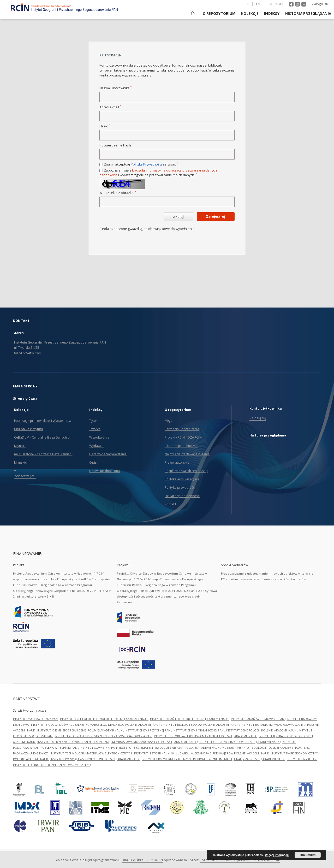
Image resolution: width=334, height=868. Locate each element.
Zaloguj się (320, 4)
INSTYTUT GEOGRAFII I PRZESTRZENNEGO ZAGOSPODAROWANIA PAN (103, 736)
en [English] (258, 4)
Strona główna (25, 398)
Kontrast (277, 4)
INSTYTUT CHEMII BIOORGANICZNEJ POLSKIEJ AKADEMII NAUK (80, 730)
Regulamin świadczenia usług (186, 471)
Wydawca (96, 446)
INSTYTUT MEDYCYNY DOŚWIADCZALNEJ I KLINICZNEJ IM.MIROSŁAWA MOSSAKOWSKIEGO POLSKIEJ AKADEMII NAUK (117, 742)
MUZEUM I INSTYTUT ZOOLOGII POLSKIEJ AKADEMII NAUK (262, 748)
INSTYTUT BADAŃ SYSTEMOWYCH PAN (258, 719)
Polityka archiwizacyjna (182, 479)
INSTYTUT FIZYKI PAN (302, 759)
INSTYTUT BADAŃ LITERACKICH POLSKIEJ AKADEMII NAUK (190, 719)
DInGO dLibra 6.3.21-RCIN (142, 860)
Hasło (105, 126)
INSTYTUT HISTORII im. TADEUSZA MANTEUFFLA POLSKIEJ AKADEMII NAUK (205, 736)
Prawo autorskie (177, 462)
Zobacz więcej (25, 476)
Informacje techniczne (181, 446)
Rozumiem (308, 855)
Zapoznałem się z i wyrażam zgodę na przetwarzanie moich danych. (158, 173)
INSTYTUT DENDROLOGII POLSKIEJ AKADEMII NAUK (261, 730)
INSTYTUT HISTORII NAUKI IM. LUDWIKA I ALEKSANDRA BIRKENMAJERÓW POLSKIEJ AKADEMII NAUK (202, 753)
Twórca (95, 429)
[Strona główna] (192, 14)
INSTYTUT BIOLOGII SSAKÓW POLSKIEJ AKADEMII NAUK (201, 725)
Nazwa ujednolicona (105, 471)
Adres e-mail (110, 107)
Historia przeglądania (308, 14)
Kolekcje (250, 14)
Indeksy (272, 14)
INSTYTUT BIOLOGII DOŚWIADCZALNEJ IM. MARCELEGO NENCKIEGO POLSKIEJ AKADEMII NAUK (96, 725)
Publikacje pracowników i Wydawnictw (43, 421)
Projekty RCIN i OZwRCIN (183, 437)
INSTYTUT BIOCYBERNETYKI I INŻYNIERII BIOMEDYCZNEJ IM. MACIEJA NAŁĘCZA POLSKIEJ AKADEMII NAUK (213, 759)
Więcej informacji (277, 855)
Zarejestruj (216, 217)
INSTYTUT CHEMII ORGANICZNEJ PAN (199, 730)
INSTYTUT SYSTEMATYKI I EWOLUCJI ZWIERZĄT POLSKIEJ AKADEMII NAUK (170, 748)
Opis (93, 462)
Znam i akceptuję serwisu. (141, 164)
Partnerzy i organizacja (182, 429)
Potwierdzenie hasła (117, 145)
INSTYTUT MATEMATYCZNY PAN (36, 719)
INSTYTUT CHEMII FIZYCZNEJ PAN (148, 730)
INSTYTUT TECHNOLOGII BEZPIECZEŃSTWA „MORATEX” (52, 765)
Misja (169, 421)
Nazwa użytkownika (115, 88)
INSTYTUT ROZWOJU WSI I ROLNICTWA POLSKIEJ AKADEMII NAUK (95, 759)
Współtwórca (99, 437)
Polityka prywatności (180, 488)
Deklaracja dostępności (183, 496)
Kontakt (170, 504)
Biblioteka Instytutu (28, 429)
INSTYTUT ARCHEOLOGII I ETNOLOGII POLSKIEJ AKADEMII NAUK (104, 719)
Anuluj (178, 217)
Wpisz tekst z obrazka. (118, 193)
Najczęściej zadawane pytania (187, 454)
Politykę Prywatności (146, 164)
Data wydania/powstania (108, 454)
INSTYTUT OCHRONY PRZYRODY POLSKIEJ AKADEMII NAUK (239, 742)
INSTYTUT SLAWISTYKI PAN (99, 748)
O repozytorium (219, 14)
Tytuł (93, 421)
